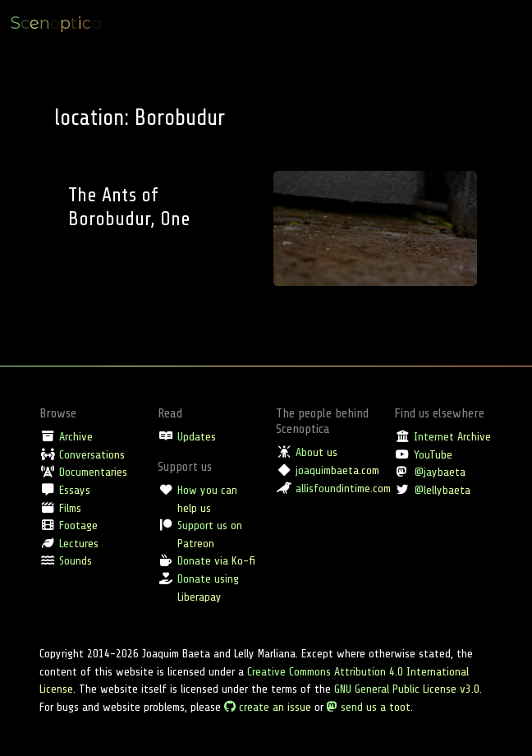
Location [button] (390, 23)
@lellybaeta (442, 490)
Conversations (92, 454)
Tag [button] (434, 23)
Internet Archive (452, 436)
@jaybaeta (440, 472)
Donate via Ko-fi (216, 560)
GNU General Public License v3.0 (407, 689)
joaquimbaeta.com (337, 470)
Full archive (486, 23)
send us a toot (369, 707)
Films (70, 508)
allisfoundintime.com (343, 488)
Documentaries (93, 472)
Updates (197, 436)
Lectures (79, 543)
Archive (76, 436)
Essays (75, 490)
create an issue (268, 707)
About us (316, 452)
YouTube (433, 454)
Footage (78, 525)
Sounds (76, 560)
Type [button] (344, 23)
